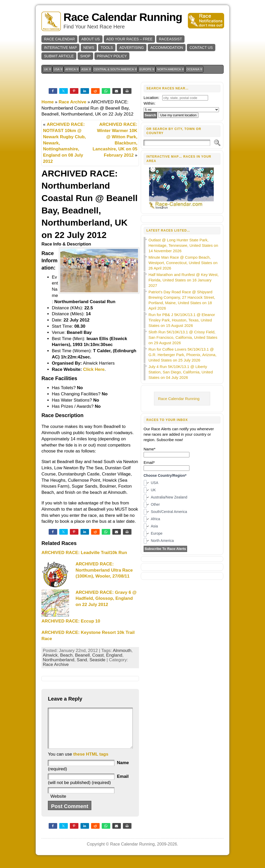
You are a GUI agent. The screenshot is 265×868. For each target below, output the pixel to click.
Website (58, 804)
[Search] (177, 143)
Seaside (97, 660)
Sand (82, 660)
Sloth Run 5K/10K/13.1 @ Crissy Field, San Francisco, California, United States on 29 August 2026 (183, 337)
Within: (150, 103)
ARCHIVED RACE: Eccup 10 (71, 621)
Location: (152, 98)
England (114, 655)
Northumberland (58, 660)
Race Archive (72, 102)
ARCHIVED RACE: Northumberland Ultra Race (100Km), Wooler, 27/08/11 (104, 570)
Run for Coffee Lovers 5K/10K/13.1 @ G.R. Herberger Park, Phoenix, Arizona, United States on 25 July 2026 (183, 355)
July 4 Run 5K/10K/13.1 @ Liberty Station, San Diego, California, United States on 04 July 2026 (181, 372)
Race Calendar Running (123, 17)
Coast (98, 655)
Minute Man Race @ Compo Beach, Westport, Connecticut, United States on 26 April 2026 (183, 263)
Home (47, 102)
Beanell (82, 655)
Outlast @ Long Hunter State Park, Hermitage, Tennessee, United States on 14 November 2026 (183, 245)
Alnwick (50, 655)
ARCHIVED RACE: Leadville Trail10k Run (84, 553)
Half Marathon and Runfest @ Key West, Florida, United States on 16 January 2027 (184, 280)
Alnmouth (122, 651)
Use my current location (178, 115)
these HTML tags (91, 762)
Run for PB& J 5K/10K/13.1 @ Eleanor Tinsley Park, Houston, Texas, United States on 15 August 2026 (182, 320)
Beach (66, 655)
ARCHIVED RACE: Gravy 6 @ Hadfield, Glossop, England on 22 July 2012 (106, 599)
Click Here (94, 369)
